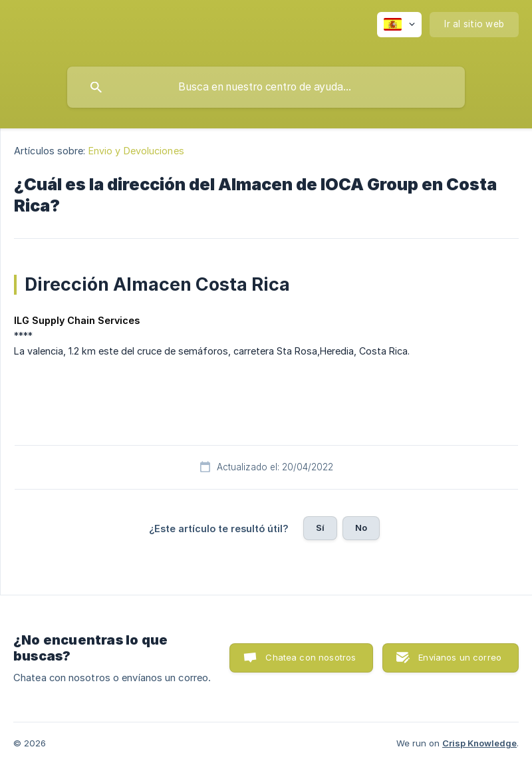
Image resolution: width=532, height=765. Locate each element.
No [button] (361, 528)
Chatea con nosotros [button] (311, 657)
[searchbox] (266, 87)
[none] (399, 25)
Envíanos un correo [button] (460, 657)
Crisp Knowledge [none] (479, 743)
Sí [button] (320, 528)
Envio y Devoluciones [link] (136, 151)
